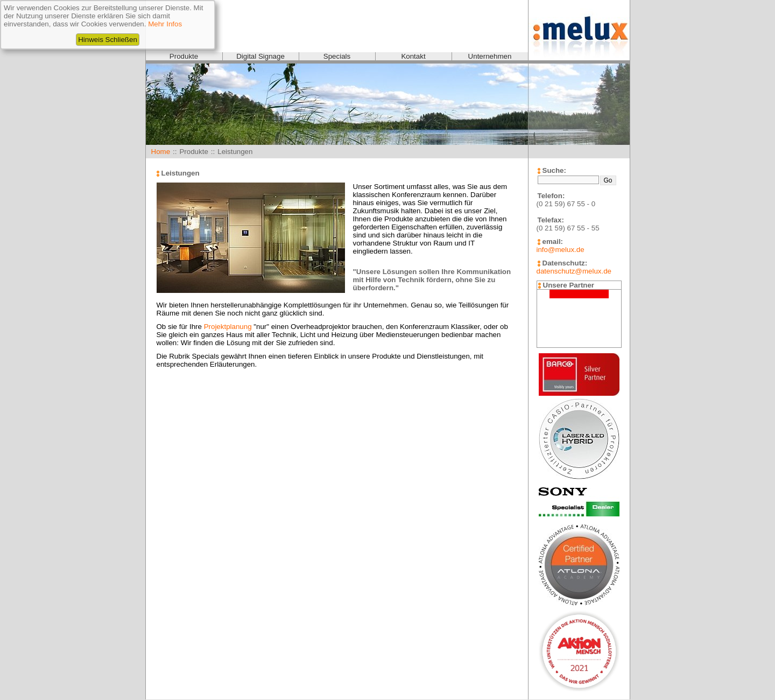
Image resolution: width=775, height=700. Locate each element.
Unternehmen (490, 56)
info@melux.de (561, 250)
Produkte (184, 56)
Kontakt (413, 56)
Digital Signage (260, 56)
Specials (337, 56)
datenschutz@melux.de (574, 271)
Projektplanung (228, 327)
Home (161, 152)
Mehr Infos (165, 24)
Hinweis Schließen (108, 40)
